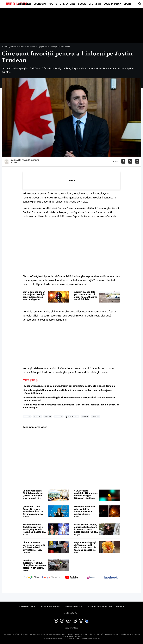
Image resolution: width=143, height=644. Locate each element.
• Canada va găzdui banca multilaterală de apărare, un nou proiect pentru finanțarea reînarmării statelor (67, 392)
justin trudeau (72, 416)
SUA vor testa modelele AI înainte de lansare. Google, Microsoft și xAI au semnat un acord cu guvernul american (86, 494)
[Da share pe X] (130, 161)
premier (95, 416)
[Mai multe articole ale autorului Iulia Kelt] (7, 161)
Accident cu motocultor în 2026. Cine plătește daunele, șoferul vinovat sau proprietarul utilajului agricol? (34, 564)
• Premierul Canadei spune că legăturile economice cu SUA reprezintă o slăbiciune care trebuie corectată (69, 399)
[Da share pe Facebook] (123, 161)
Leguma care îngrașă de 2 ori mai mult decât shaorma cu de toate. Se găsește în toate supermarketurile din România (86, 546)
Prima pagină (7, 47)
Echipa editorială (27, 607)
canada (27, 416)
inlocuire (59, 416)
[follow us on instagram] (91, 578)
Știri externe (68, 4)
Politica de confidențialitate (99, 607)
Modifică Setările (71, 613)
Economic (40, 4)
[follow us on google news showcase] (52, 578)
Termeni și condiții (73, 607)
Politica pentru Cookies (50, 607)
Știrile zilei (24, 4)
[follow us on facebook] (111, 577)
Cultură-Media (112, 4)
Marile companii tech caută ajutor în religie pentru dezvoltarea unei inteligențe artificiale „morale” (34, 296)
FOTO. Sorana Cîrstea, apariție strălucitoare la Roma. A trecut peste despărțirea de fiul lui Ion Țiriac (86, 528)
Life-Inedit (95, 4)
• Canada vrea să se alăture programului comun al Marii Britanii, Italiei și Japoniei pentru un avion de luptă (71, 406)
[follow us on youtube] (71, 578)
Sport (127, 4)
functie (48, 416)
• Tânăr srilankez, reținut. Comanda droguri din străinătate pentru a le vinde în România (69, 386)
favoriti (37, 416)
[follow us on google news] (32, 578)
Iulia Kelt (15, 162)
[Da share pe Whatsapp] (137, 161)
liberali (85, 416)
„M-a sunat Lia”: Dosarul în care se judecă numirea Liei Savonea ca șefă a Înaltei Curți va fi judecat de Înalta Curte (33, 510)
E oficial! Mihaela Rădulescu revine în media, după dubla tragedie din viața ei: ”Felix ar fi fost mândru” (33, 528)
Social (82, 4)
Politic (53, 4)
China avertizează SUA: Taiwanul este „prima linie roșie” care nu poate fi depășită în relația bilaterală (33, 494)
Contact (120, 607)
